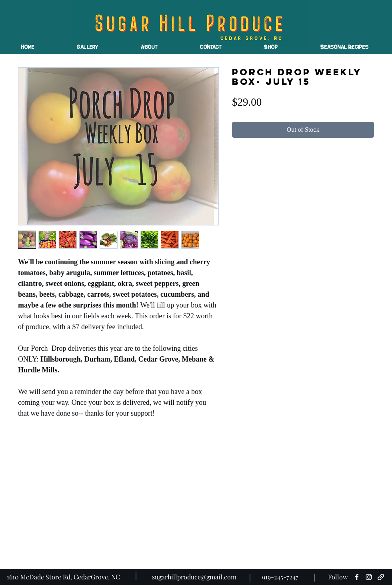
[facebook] (357, 577)
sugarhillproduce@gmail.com (194, 577)
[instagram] (369, 577)
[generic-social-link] (381, 577)
